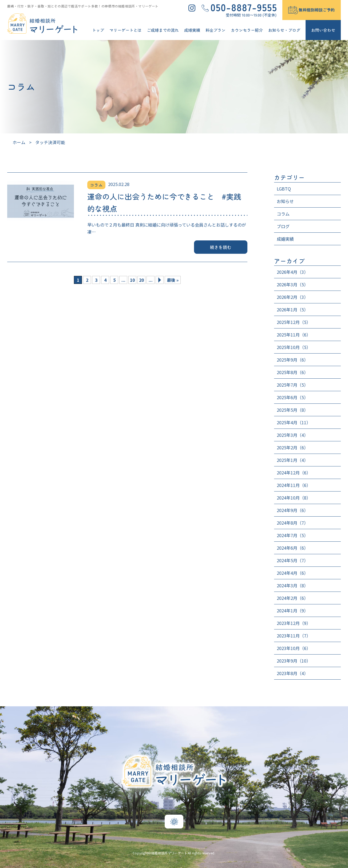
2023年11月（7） (294, 636)
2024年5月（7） (292, 560)
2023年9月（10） (294, 661)
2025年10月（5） (294, 347)
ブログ (283, 226)
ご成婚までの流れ (163, 30)
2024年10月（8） (294, 498)
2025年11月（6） (294, 335)
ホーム (19, 142)
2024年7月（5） (292, 535)
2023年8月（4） (292, 673)
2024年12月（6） (294, 473)
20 (141, 280)
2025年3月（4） (292, 435)
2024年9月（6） (292, 510)
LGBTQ (284, 189)
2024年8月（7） (292, 523)
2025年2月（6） (292, 447)
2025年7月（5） (292, 385)
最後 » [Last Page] (173, 280)
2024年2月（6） (292, 598)
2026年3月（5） (292, 284)
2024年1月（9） (292, 611)
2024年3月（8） (292, 585)
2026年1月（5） (292, 310)
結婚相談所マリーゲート (169, 853)
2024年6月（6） (292, 548)
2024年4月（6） (292, 573)
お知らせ (285, 201)
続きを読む (221, 247)
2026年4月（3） (292, 272)
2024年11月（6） (294, 485)
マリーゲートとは (125, 30)
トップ (98, 30)
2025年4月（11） (294, 422)
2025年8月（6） (292, 372)
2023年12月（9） (294, 623)
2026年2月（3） (292, 297)
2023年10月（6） (294, 648)
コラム (283, 214)
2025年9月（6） (292, 360)
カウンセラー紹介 (247, 30)
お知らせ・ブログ (284, 30)
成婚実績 (192, 30)
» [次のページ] (160, 280)
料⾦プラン (215, 30)
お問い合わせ (323, 30)
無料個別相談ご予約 (317, 10)
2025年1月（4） (292, 460)
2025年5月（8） (292, 410)
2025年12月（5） (294, 322)
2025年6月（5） (292, 397)
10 (132, 280)
